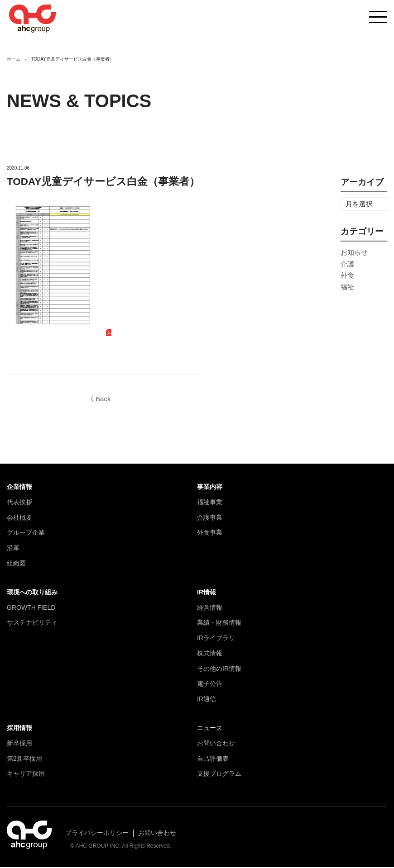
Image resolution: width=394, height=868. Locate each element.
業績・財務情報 (219, 623)
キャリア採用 (26, 774)
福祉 (347, 288)
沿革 (13, 549)
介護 (347, 265)
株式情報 (210, 654)
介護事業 (210, 518)
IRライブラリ (216, 639)
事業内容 (210, 488)
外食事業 (210, 533)
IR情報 (207, 593)
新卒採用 (19, 744)
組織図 (16, 564)
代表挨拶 (19, 503)
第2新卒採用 (24, 759)
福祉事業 (210, 503)
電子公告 (210, 684)
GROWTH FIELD (31, 608)
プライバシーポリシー (97, 834)
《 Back (99, 400)
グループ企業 (26, 533)
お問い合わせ (216, 744)
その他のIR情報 (219, 669)
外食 (347, 276)
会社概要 (19, 518)
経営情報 (210, 608)
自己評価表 (213, 759)
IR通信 (207, 700)
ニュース (210, 729)
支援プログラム (219, 774)
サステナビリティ (32, 623)
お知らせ (354, 253)
